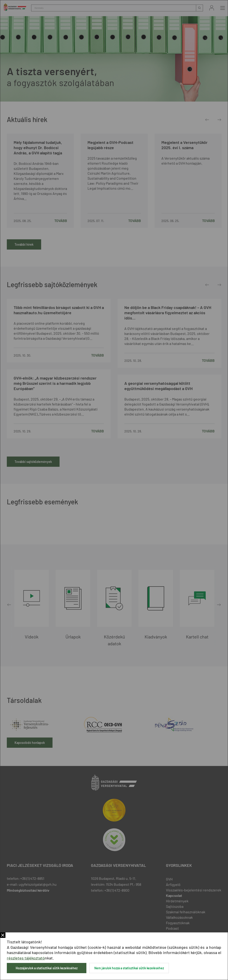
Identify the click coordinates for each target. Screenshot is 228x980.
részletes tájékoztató (26, 958)
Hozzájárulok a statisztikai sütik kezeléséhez (47, 968)
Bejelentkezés (212, 8)
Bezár (3, 935)
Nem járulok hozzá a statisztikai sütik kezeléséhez (129, 968)
